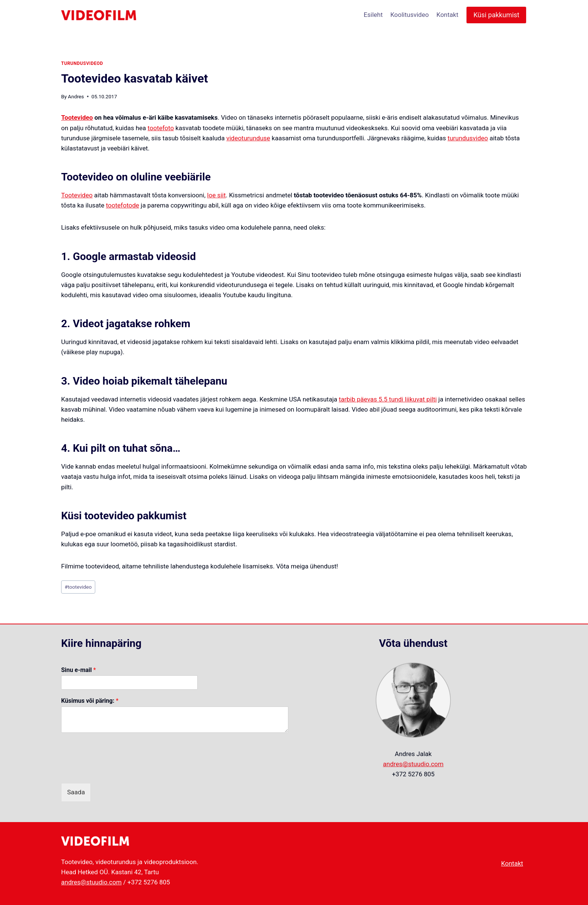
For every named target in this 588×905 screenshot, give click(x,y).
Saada (76, 792)
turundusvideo (468, 138)
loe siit (216, 195)
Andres (76, 96)
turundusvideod (82, 63)
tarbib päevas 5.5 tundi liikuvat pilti (388, 399)
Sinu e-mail (79, 670)
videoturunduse (248, 138)
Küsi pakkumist (496, 15)
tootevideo (78, 587)
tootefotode (122, 205)
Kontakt (448, 15)
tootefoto (161, 128)
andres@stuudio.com (413, 764)
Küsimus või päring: (90, 701)
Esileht (373, 15)
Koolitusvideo (409, 15)
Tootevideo (77, 117)
